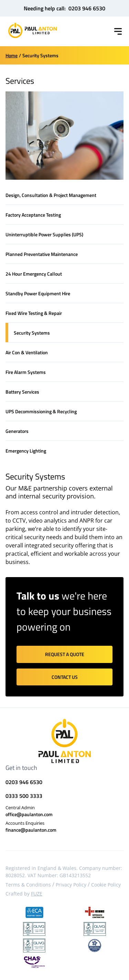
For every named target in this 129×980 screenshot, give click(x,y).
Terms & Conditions (28, 885)
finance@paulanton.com (31, 830)
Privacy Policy (71, 885)
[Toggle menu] (118, 31)
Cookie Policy (106, 885)
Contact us (65, 677)
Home (12, 55)
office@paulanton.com (29, 814)
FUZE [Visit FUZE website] (37, 894)
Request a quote (65, 654)
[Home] (33, 30)
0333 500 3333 (24, 796)
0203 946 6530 (87, 8)
